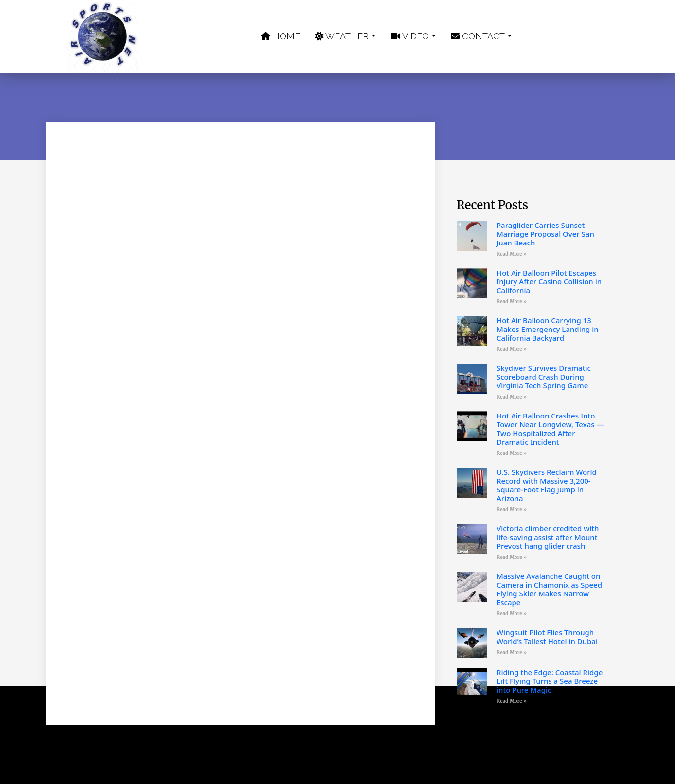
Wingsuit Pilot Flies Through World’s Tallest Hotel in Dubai (547, 637)
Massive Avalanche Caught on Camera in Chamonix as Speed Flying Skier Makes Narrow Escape (549, 589)
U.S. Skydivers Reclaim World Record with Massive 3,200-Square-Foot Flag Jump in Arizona (547, 485)
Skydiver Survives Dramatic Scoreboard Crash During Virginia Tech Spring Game (544, 377)
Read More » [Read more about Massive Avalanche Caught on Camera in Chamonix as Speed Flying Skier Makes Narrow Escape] (512, 614)
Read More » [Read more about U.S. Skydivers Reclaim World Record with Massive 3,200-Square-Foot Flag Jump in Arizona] (512, 510)
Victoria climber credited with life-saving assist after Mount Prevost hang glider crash (548, 537)
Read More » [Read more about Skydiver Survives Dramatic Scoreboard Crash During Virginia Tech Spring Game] (512, 397)
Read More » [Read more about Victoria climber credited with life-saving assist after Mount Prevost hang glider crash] (512, 557)
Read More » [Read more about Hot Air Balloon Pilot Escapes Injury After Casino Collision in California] (512, 302)
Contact (478, 36)
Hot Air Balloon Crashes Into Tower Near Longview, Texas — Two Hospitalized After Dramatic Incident (550, 429)
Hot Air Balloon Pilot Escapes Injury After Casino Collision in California (549, 281)
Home (280, 36)
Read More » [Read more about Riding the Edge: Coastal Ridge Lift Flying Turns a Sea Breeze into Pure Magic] (512, 701)
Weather (342, 36)
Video (410, 36)
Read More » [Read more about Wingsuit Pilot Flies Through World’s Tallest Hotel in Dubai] (512, 653)
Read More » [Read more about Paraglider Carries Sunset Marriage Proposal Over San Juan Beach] (512, 254)
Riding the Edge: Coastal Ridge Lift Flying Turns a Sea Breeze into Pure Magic (550, 681)
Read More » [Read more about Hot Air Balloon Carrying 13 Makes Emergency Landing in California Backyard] (512, 349)
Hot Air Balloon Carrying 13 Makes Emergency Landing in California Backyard (548, 329)
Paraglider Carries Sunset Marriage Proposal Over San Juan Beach (545, 234)
